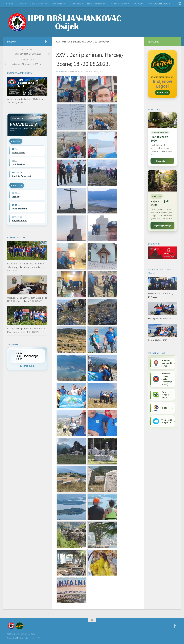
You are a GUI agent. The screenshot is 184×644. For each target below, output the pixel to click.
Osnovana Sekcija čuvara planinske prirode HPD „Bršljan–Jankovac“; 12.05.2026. (27, 299)
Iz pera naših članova (97, 4)
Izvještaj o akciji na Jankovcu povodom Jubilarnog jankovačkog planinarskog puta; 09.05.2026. (27, 267)
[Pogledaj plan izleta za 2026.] (162, 139)
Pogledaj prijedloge (163, 226)
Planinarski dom (58, 4)
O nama (20, 4)
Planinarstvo (75, 4)
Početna (9, 4)
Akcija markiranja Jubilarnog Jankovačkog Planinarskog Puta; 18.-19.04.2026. (27, 330)
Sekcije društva (37, 4)
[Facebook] (46, 41)
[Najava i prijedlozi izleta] (162, 181)
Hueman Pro (36, 638)
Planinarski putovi (119, 4)
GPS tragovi (138, 4)
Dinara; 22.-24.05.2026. (158, 340)
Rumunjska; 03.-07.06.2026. (160, 318)
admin (61, 71)
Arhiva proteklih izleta (158, 4)
